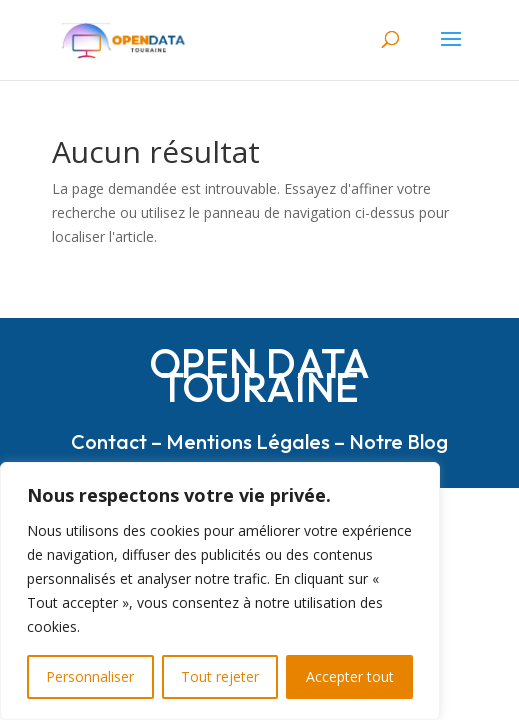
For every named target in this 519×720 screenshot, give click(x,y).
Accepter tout (350, 676)
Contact (109, 441)
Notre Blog (398, 441)
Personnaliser (90, 676)
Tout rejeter (220, 676)
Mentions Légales (248, 441)
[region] (220, 591)
